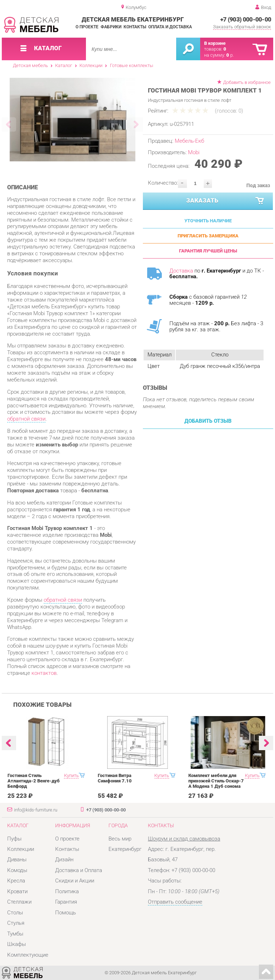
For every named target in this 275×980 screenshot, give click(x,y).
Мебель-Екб (189, 141)
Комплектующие (28, 955)
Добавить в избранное (247, 82)
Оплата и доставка (170, 27)
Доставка (181, 271)
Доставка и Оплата (79, 870)
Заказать (226, 201)
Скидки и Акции (75, 881)
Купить (71, 775)
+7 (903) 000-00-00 (246, 19)
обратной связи (26, 419)
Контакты (135, 27)
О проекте (87, 27)
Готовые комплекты (132, 65)
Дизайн (64, 860)
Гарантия (66, 902)
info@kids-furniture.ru (36, 810)
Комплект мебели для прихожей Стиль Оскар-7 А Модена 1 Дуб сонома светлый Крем (216, 783)
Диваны (17, 860)
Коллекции (91, 65)
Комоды (17, 870)
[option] (73, 120)
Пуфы (14, 839)
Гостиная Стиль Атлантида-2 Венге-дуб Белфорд (34, 781)
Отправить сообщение (175, 902)
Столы (15, 913)
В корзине (215, 43)
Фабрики (111, 27)
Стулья (16, 923)
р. (230, 55)
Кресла (16, 881)
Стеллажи (19, 902)
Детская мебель (30, 65)
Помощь (66, 913)
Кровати (17, 891)
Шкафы (16, 944)
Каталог (64, 65)
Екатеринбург (125, 849)
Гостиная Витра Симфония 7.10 (115, 778)
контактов (44, 673)
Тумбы (15, 934)
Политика (67, 891)
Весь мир (120, 839)
